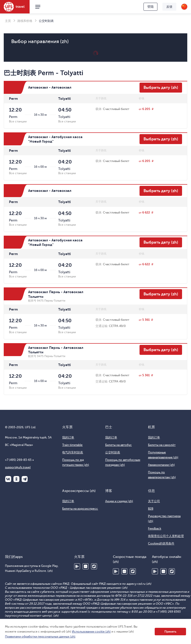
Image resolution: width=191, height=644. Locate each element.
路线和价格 (25, 21)
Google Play (77, 566)
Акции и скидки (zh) (119, 501)
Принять (170, 632)
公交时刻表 (113, 452)
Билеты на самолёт (162, 445)
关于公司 (154, 501)
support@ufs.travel (18, 467)
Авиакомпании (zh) (161, 465)
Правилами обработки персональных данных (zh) (40, 637)
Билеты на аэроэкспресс (80, 509)
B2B (151, 509)
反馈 (169, 7)
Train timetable (72, 445)
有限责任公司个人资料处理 (166, 536)
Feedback (155, 529)
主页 (8, 21)
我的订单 (68, 437)
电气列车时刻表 (73, 452)
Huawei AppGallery (86, 566)
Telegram (25, 479)
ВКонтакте (8, 479)
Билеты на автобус (119, 445)
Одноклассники (16, 479)
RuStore (94, 566)
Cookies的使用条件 (161, 543)
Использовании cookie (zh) (91, 632)
